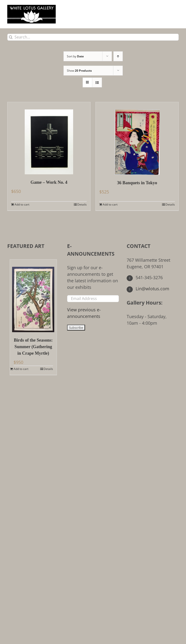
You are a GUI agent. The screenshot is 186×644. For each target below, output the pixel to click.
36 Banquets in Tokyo (137, 183)
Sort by (75, 56)
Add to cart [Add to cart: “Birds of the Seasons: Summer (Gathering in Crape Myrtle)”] (21, 369)
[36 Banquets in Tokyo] (137, 138)
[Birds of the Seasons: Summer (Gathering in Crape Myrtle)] (33, 296)
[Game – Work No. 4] (49, 138)
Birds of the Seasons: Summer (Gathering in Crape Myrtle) (33, 347)
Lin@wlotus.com (148, 289)
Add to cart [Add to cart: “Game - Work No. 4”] (22, 204)
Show (79, 71)
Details (82, 204)
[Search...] (93, 37)
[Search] (11, 37)
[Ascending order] (118, 56)
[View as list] (97, 82)
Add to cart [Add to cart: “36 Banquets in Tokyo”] (110, 204)
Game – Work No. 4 (49, 182)
